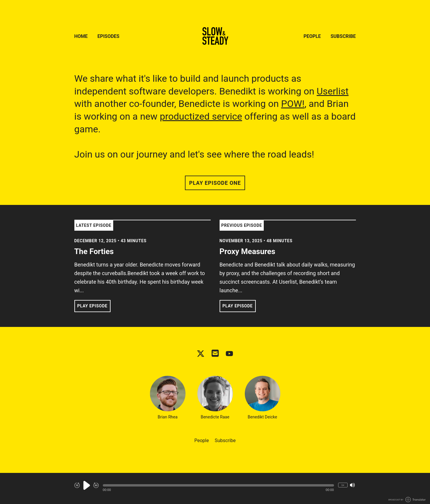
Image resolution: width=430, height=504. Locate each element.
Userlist (333, 91)
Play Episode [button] (92, 306)
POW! (293, 104)
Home (81, 36)
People (312, 36)
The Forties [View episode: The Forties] (94, 251)
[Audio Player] (215, 488)
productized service (201, 116)
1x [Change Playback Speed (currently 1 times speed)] (343, 485)
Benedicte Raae (215, 398)
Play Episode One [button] (215, 183)
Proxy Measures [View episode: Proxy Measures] (247, 251)
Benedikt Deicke (263, 398)
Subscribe (343, 36)
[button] (218, 485)
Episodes (108, 36)
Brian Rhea (168, 398)
